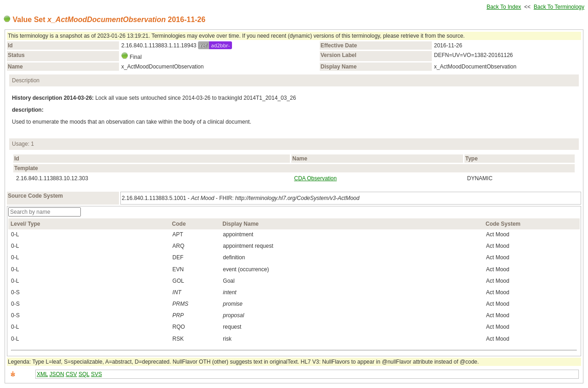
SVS (96, 374)
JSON (57, 374)
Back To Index (504, 7)
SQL (84, 374)
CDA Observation (315, 178)
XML (42, 374)
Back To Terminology (559, 7)
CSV (71, 374)
